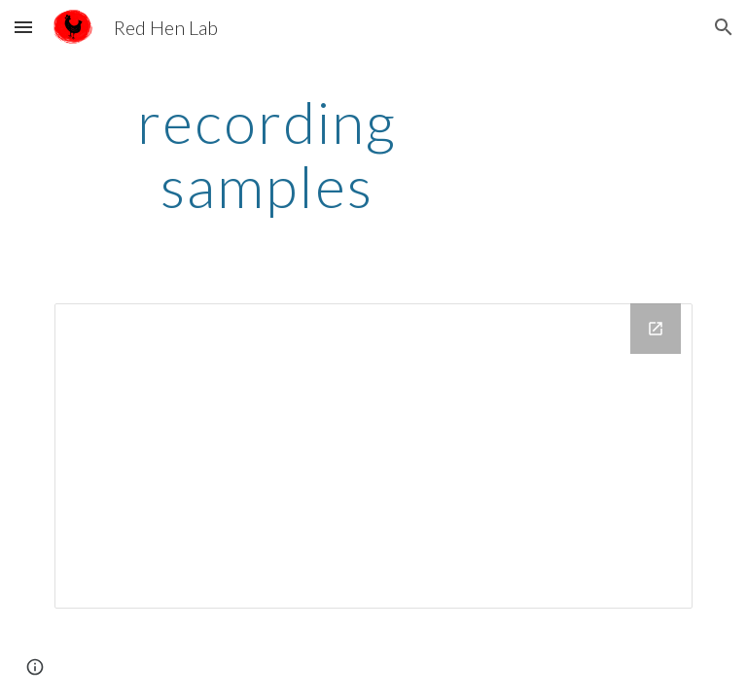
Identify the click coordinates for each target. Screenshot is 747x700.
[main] (267, 154)
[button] (23, 27)
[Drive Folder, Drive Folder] (373, 456)
